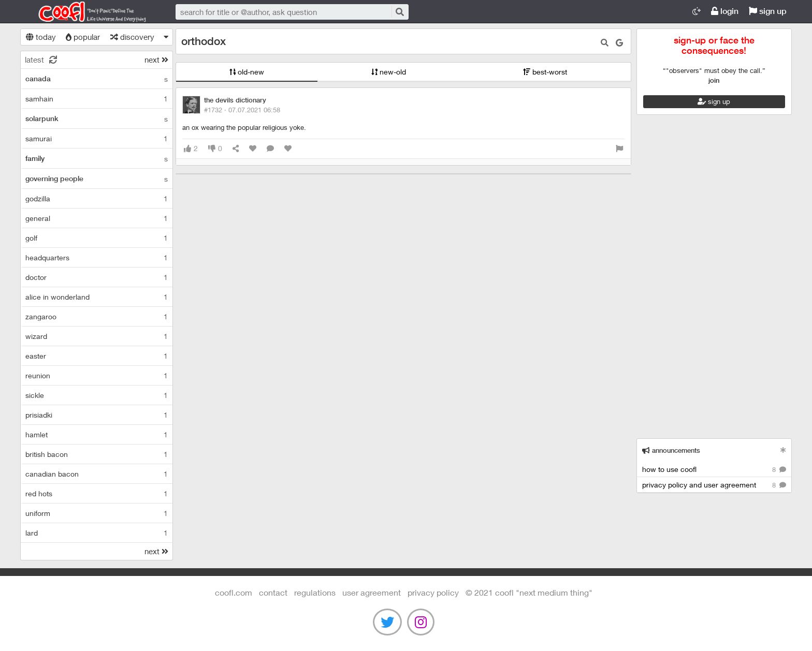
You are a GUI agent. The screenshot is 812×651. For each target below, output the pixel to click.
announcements (671, 450)
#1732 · (242, 110)
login (725, 11)
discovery (132, 37)
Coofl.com (88, 12)
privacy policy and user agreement (714, 485)
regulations (315, 592)
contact (273, 592)
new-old (389, 72)
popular (83, 37)
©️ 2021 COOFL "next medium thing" (529, 592)
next (156, 60)
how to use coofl (714, 470)
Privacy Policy (433, 592)
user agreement (372, 592)
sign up (768, 11)
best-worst (545, 72)
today (41, 37)
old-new (247, 72)
